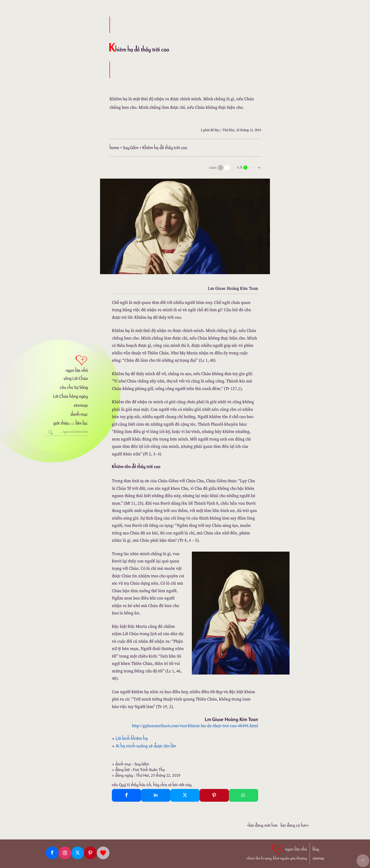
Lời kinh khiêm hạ (132, 738)
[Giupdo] (103, 853)
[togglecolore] (227, 168)
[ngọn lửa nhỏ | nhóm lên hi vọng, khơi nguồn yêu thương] (277, 852)
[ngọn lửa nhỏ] (67, 363)
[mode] (221, 168)
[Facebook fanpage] (52, 853)
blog (316, 849)
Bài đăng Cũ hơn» (295, 825)
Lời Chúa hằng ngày (70, 396)
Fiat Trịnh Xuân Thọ (149, 770)
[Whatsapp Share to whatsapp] (244, 795)
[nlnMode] (250, 167)
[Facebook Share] (126, 795)
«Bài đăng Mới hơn (262, 825)
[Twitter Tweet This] (185, 795)
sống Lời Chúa (76, 378)
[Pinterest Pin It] (214, 795)
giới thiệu (61, 423)
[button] (363, 861)
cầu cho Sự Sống (74, 387)
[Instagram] (65, 853)
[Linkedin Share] (156, 795)
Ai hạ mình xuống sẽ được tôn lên (146, 746)
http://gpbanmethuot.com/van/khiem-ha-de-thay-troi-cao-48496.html (195, 726)
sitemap (81, 405)
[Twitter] (78, 853)
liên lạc (82, 423)
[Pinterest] (90, 853)
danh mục (79, 414)
